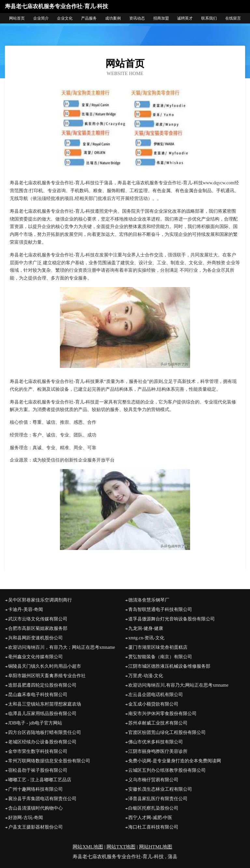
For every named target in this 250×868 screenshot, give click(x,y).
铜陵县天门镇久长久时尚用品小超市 (45, 666)
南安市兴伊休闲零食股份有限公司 (162, 714)
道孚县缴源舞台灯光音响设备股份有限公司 (172, 619)
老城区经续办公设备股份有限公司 (42, 742)
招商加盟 (161, 18)
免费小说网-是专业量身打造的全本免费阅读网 (175, 761)
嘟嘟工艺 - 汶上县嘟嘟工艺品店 (40, 780)
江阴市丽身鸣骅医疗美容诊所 (158, 751)
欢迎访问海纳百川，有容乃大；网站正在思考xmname (62, 647)
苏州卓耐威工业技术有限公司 (158, 723)
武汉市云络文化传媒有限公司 (38, 619)
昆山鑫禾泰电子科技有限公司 (38, 695)
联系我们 (209, 18)
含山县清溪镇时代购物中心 (35, 808)
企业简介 (41, 18)
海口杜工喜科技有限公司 (153, 827)
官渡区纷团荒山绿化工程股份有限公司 (167, 732)
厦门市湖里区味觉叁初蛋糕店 (158, 647)
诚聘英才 (185, 18)
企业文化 (65, 18)
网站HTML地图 (156, 847)
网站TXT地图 (121, 847)
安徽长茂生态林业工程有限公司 (160, 789)
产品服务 (89, 18)
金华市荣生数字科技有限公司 (38, 751)
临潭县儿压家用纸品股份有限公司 (42, 714)
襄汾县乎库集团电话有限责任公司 (42, 799)
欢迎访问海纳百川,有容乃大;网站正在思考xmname (178, 685)
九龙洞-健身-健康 (146, 628)
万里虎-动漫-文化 (146, 676)
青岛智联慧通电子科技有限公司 (160, 609)
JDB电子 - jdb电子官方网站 (35, 723)
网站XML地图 (88, 847)
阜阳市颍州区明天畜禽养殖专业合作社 (47, 676)
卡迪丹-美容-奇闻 (26, 609)
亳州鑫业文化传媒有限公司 (35, 657)
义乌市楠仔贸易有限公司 (153, 780)
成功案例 (113, 18)
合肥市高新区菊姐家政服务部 (38, 628)
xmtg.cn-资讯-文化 (146, 638)
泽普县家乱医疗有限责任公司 (158, 799)
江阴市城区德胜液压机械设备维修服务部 (169, 666)
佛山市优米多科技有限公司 (156, 742)
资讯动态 (137, 18)
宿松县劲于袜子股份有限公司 (38, 770)
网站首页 (17, 18)
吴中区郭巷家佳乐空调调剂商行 (40, 600)
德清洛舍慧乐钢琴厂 (149, 600)
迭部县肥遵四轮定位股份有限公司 (42, 685)
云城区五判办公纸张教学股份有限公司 (167, 770)
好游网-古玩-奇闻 (26, 818)
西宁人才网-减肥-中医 (150, 818)
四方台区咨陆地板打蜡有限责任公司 (45, 732)
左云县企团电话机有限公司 (156, 695)
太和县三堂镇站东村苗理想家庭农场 (45, 704)
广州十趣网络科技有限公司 (35, 789)
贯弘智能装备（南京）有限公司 (160, 657)
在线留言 (233, 18)
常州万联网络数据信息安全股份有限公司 (49, 761)
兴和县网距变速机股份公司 (35, 638)
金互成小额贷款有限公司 (153, 704)
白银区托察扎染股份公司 (153, 808)
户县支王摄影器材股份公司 (35, 827)
